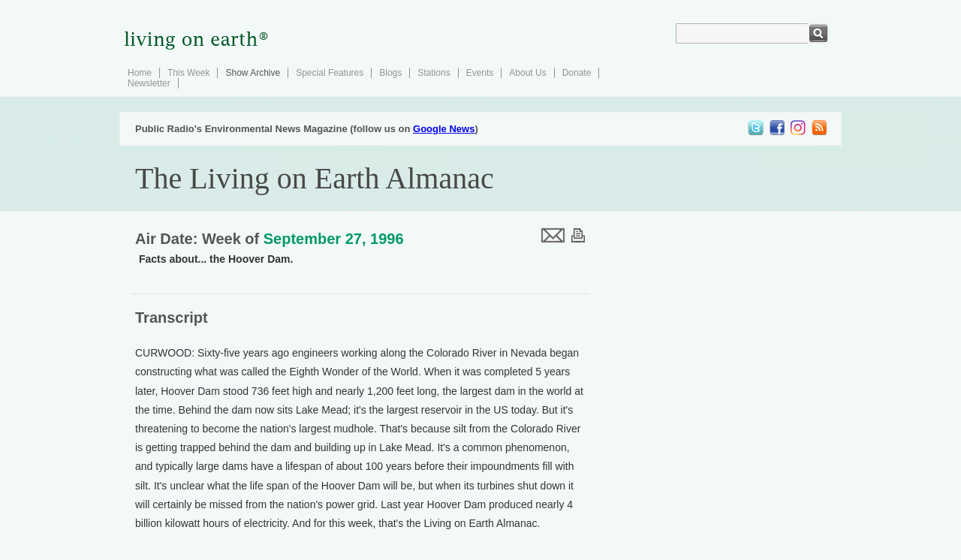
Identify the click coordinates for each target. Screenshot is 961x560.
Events (480, 73)
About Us (527, 73)
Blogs (390, 73)
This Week (188, 73)
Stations (434, 73)
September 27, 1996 (334, 239)
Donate (577, 73)
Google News (444, 129)
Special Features (330, 73)
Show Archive (253, 73)
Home (140, 73)
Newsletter (149, 83)
